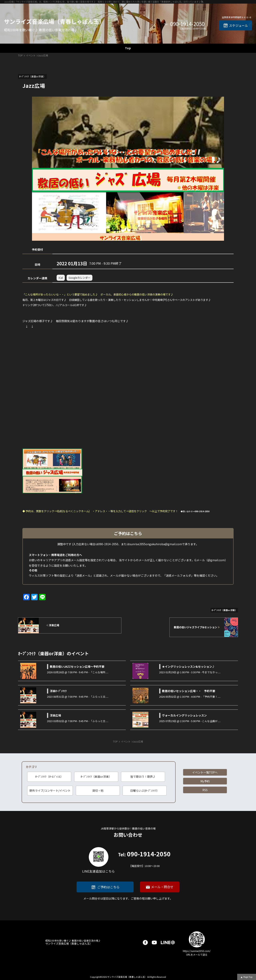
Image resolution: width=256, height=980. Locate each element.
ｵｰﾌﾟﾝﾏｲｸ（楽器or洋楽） (96, 777)
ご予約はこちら (108, 887)
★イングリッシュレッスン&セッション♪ (188, 666)
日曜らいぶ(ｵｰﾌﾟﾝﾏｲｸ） (145, 791)
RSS (205, 790)
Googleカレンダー (79, 278)
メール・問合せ (162, 887)
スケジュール (238, 25)
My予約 (205, 781)
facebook (145, 942)
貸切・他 (98, 791)
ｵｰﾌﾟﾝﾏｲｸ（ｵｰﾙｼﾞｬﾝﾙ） (49, 777)
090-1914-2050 (187, 24)
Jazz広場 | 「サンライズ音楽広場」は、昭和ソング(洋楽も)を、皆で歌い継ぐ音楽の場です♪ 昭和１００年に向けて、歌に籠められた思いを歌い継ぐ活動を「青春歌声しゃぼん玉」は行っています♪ (102, 2)
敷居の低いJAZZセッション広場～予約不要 (77, 666)
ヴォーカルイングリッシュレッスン (184, 715)
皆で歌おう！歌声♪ (143, 777)
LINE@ (168, 942)
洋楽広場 (55, 715)
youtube (154, 942)
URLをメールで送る (197, 954)
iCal (61, 278)
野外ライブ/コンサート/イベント (50, 791)
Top (128, 48)
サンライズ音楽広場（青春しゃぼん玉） (54, 21)
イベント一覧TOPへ (205, 772)
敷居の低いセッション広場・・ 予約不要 (189, 691)
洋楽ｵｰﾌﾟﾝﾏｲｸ (58, 691)
